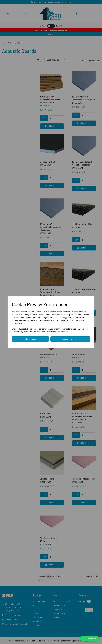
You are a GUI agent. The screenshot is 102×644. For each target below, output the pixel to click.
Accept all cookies (70, 339)
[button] (90, 639)
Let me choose (30, 339)
